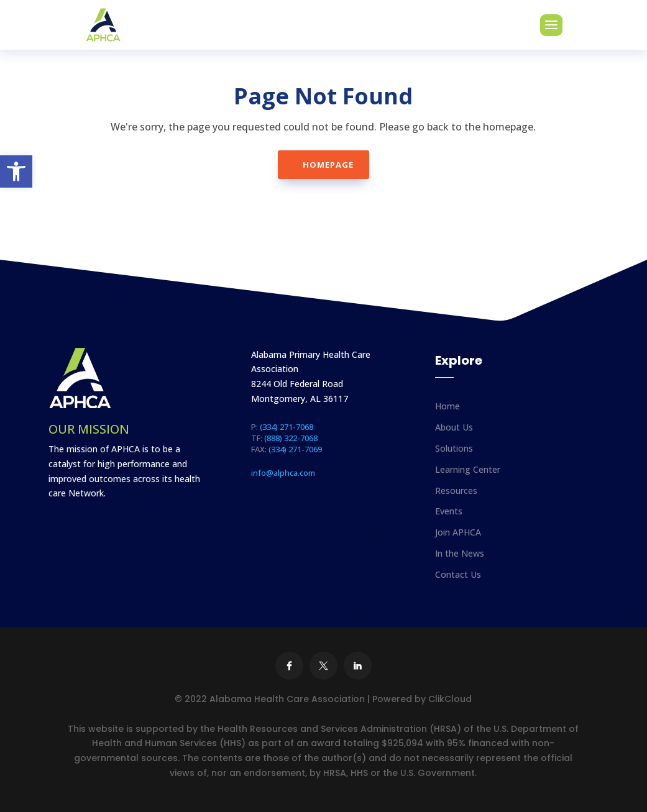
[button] (16, 171)
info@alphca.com (283, 473)
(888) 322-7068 (291, 438)
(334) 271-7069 (295, 449)
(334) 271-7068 (287, 427)
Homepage (328, 165)
